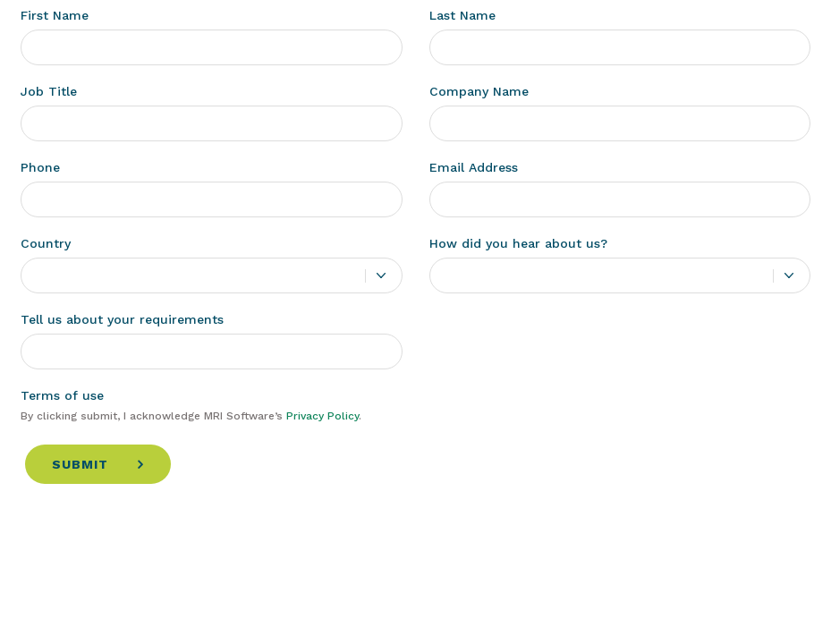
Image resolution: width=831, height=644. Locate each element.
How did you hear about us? (518, 243)
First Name (55, 15)
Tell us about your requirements (122, 319)
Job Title (49, 91)
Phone (40, 167)
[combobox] (212, 275)
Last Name (462, 15)
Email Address (474, 167)
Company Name (479, 91)
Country (46, 243)
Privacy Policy (322, 416)
